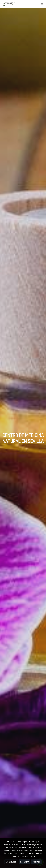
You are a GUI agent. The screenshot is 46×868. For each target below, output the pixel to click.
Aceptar (36, 862)
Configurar (11, 862)
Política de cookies (27, 856)
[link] (10, 4)
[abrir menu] (42, 4)
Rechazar (24, 862)
